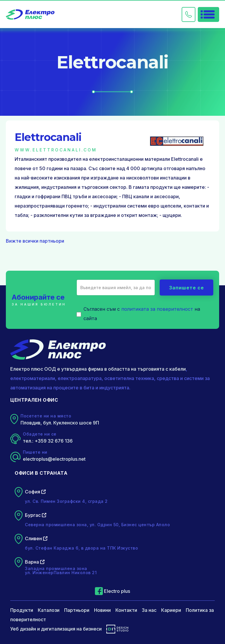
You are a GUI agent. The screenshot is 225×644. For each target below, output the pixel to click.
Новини (102, 610)
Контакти (126, 610)
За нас (149, 610)
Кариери (171, 610)
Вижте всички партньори (35, 241)
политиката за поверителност (157, 309)
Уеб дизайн (23, 629)
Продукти (22, 610)
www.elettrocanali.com (56, 150)
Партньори (77, 610)
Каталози (49, 610)
